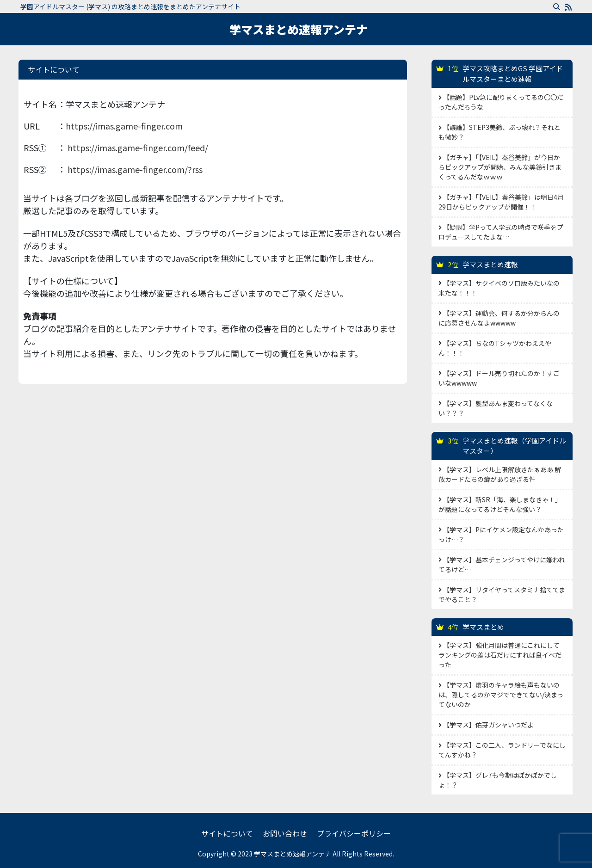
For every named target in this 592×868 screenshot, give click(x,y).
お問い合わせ (285, 833)
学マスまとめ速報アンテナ (299, 29)
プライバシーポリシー (354, 833)
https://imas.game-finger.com (124, 126)
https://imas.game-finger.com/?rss (135, 169)
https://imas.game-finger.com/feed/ (138, 148)
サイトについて (227, 833)
